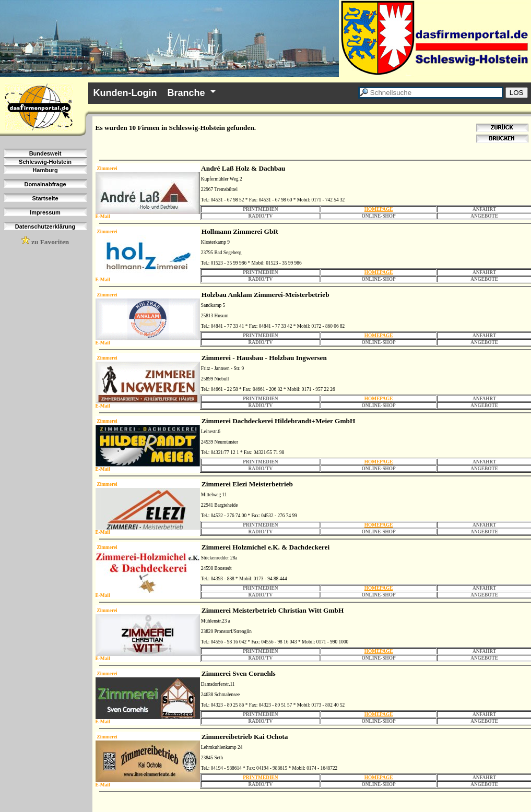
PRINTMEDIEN (260, 778)
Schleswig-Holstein (45, 162)
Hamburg (45, 170)
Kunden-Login (125, 93)
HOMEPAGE (379, 209)
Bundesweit (45, 153)
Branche (186, 93)
